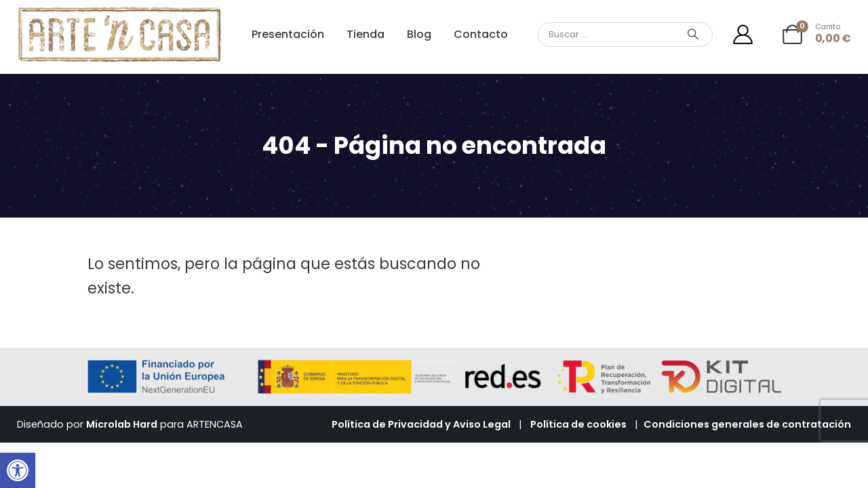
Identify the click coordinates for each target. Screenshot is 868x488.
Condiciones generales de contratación (747, 424)
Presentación (288, 34)
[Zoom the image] (120, 13)
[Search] (693, 35)
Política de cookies (578, 424)
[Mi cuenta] (743, 34)
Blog (419, 34)
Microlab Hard (122, 424)
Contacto (481, 34)
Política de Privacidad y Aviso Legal (421, 424)
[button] (18, 470)
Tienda (366, 34)
